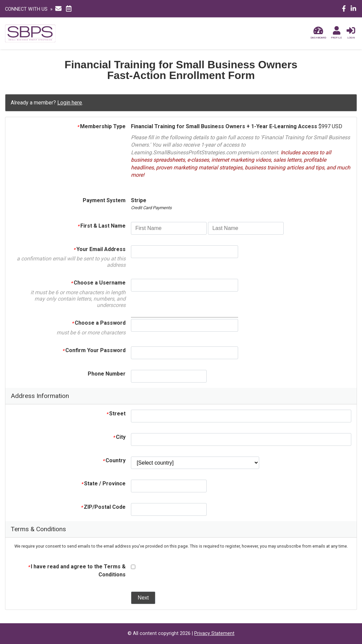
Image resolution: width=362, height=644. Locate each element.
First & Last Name (101, 226)
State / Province (103, 484)
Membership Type (101, 126)
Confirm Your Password (94, 350)
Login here (70, 103)
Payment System (104, 200)
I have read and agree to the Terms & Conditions (77, 571)
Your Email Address (99, 249)
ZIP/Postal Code (103, 507)
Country (114, 460)
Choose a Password (99, 323)
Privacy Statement (214, 633)
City (119, 437)
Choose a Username (98, 283)
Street (116, 414)
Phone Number (107, 374)
